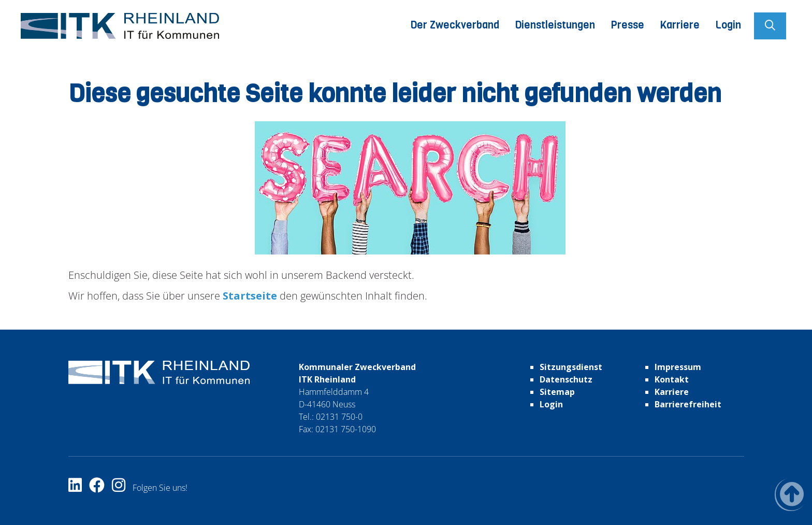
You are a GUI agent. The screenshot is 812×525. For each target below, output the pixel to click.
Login (728, 25)
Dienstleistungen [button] (555, 25)
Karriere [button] (680, 25)
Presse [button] (627, 25)
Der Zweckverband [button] (455, 25)
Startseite (249, 296)
